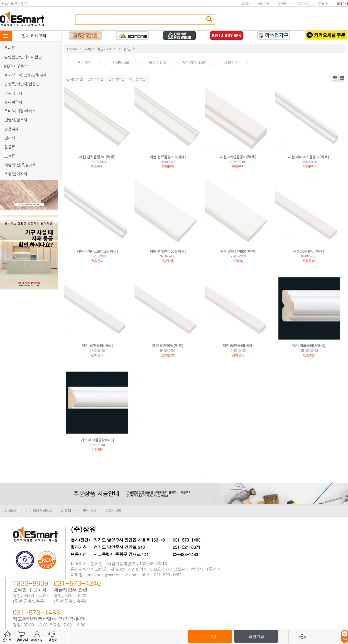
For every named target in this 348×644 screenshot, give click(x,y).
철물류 (10, 147)
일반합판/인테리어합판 (23, 57)
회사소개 (11, 511)
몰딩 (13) (231, 62)
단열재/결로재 (16, 120)
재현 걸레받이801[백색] (168, 251)
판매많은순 (75, 79)
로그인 (245, 3)
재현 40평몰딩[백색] (97, 346)
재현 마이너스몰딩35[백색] (308, 157)
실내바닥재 (13, 102)
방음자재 (11, 129)
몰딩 (127, 49)
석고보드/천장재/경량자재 (25, 75)
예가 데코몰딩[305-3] (308, 346)
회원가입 (263, 3)
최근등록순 (137, 79)
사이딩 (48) (121, 62)
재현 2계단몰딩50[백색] (238, 157)
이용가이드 (113, 511)
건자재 (10, 138)
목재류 (10, 48)
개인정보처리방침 (39, 511)
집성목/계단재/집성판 (22, 84)
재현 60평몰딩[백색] (238, 346)
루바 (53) (84, 62)
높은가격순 (116, 79)
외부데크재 (13, 93)
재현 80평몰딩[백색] (168, 346)
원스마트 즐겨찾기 (14, 3)
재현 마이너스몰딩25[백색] (97, 251)
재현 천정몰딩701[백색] (97, 157)
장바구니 (283, 3)
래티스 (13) (157, 62)
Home (72, 49)
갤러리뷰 (342, 78)
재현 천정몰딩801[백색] (168, 157)
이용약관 (68, 511)
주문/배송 (303, 3)
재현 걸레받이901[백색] (238, 251)
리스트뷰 (335, 78)
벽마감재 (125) (194, 62)
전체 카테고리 (36, 35)
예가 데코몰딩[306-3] (97, 440)
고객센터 (323, 3)
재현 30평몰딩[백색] (308, 251)
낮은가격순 (95, 79)
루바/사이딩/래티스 (20, 111)
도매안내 (342, 3)
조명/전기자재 (16, 174)
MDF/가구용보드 (18, 66)
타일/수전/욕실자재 (20, 165)
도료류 (10, 156)
